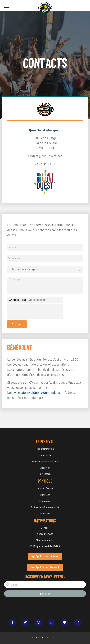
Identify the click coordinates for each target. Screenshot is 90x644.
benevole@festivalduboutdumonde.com (36, 393)
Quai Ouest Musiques (45, 130)
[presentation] (35, 312)
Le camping (45, 501)
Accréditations (45, 534)
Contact (45, 528)
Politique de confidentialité (45, 546)
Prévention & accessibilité (45, 507)
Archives (45, 468)
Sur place (45, 495)
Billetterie (45, 455)
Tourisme (45, 513)
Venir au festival (45, 488)
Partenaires (45, 474)
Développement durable (45, 462)
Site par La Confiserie (45, 638)
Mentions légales (45, 540)
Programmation (45, 449)
